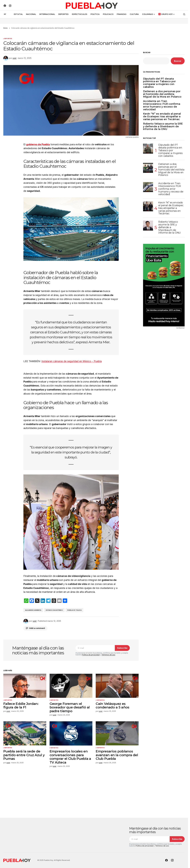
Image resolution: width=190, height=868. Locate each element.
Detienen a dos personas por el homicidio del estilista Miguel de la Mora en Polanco (162, 94)
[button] (5, 14)
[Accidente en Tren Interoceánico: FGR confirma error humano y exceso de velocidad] (148, 187)
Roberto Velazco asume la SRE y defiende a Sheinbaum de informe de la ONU (163, 127)
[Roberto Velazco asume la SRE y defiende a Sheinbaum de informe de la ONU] (148, 226)
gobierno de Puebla (38, 144)
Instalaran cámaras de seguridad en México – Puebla (72, 361)
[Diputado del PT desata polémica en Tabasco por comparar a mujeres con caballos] (148, 149)
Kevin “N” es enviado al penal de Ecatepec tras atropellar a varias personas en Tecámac (162, 117)
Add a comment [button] (37, 628)
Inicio (5, 28)
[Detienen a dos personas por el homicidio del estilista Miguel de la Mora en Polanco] (148, 168)
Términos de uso (108, 655)
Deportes (8, 39)
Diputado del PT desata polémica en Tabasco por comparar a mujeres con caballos (159, 83)
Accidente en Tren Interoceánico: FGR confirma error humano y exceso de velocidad (162, 105)
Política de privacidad (91, 655)
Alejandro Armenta (33, 610)
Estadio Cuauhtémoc (54, 610)
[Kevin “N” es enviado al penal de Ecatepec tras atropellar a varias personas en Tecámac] (148, 206)
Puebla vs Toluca (74, 610)
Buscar (147, 53)
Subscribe (122, 648)
